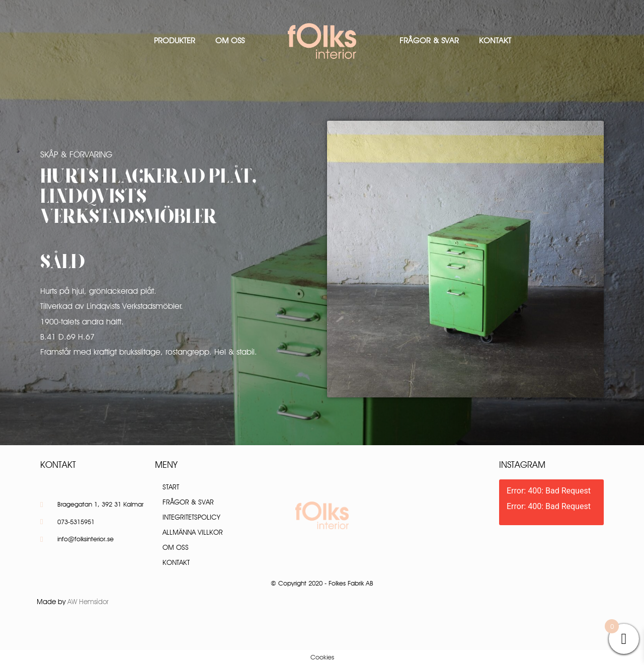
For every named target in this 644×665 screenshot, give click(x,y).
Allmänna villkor (193, 532)
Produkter (175, 40)
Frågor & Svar (429, 40)
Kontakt (495, 40)
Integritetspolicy (191, 517)
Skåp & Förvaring (76, 154)
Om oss (230, 40)
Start (171, 487)
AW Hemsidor (88, 602)
